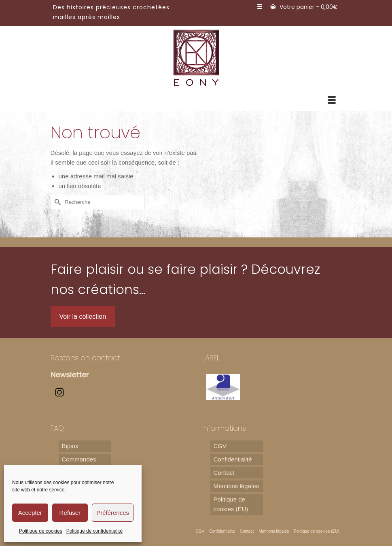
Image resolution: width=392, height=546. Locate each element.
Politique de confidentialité (94, 531)
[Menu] (332, 101)
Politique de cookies (41, 531)
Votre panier (304, 7)
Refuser (70, 513)
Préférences (113, 513)
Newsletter (70, 375)
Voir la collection (83, 316)
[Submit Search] (57, 202)
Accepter (30, 513)
